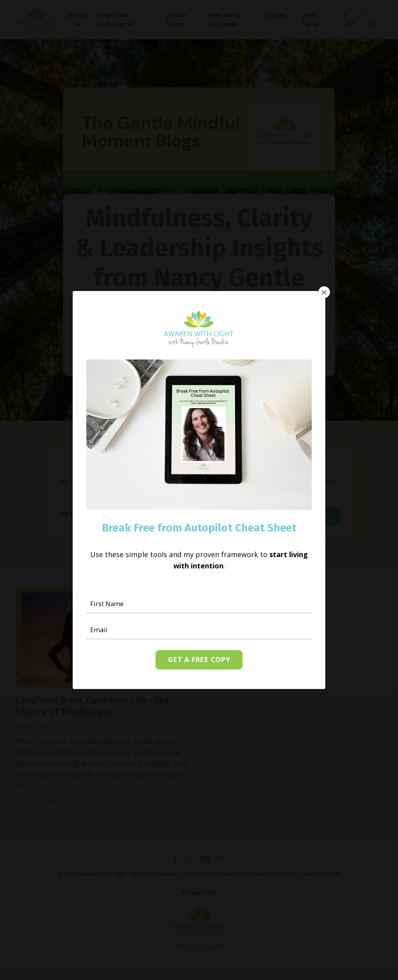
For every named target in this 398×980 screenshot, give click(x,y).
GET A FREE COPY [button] (199, 661)
